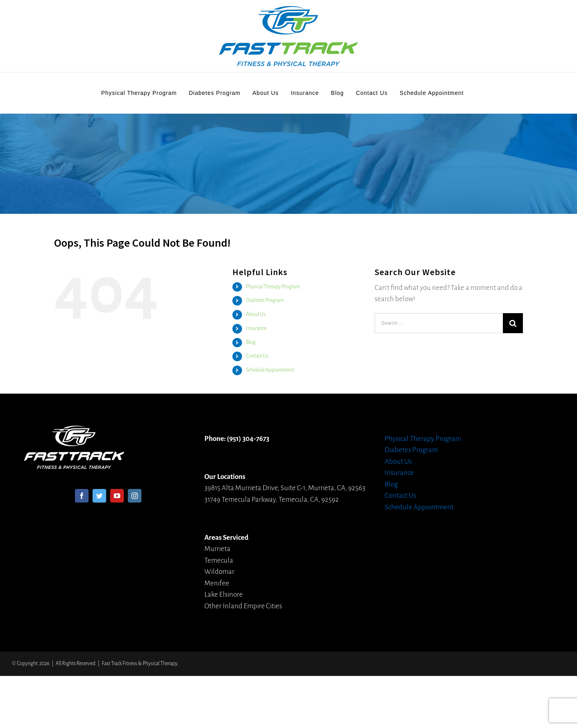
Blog (251, 342)
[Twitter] (99, 496)
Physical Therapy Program (273, 287)
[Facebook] (82, 496)
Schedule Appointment (270, 370)
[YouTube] (117, 496)
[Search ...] (439, 323)
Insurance (256, 328)
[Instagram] (135, 496)
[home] (74, 431)
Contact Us (257, 356)
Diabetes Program (265, 300)
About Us (256, 314)
